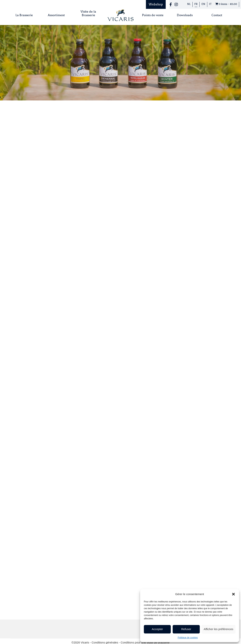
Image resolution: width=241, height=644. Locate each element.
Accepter (157, 629)
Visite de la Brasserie (88, 13)
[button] (233, 594)
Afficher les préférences (219, 629)
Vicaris (85, 628)
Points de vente (153, 15)
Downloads (185, 15)
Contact (217, 15)
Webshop (156, 4)
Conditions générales (105, 628)
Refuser (186, 629)
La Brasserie (24, 15)
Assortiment (56, 15)
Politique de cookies (188, 638)
